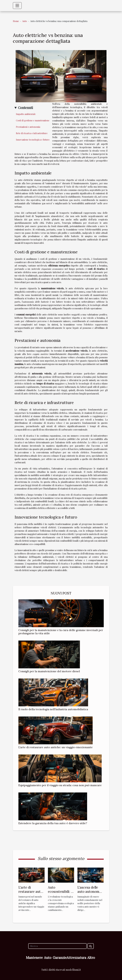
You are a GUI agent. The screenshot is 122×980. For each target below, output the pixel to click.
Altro (91, 958)
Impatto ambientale (26, 114)
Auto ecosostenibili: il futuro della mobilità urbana (60, 894)
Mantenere (34, 958)
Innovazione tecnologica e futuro (33, 140)
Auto (25, 21)
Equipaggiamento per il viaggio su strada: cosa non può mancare (60, 785)
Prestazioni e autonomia (28, 127)
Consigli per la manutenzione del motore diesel (49, 671)
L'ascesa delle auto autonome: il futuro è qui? (90, 892)
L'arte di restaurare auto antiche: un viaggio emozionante (56, 747)
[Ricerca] (57, 946)
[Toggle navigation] (17, 6)
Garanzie (60, 958)
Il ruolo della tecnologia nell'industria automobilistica (53, 709)
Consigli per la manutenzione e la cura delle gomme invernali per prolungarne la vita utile (61, 632)
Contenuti (25, 108)
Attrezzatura (76, 958)
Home (16, 21)
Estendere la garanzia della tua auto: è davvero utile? (53, 823)
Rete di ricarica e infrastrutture (32, 133)
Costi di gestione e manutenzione (33, 120)
